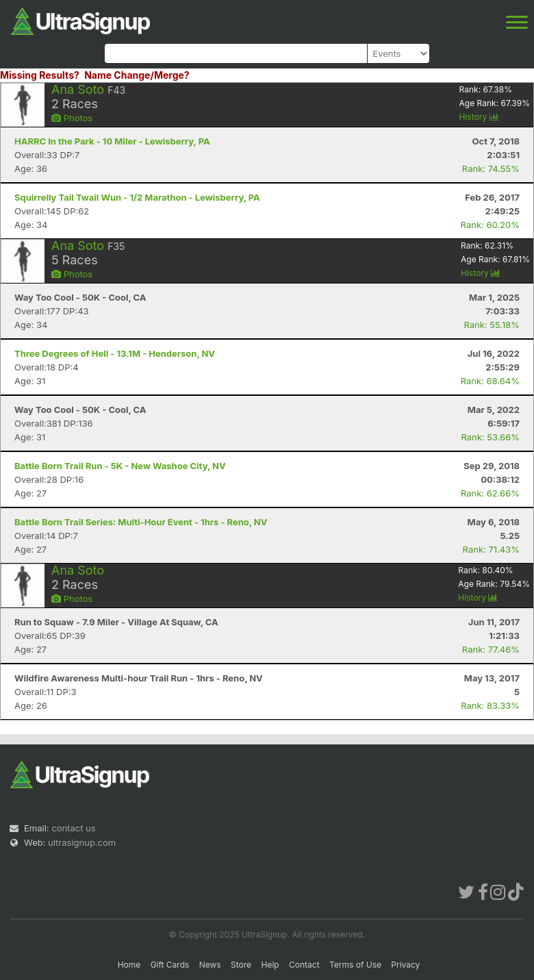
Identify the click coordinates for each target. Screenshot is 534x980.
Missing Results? (40, 75)
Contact (304, 965)
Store (241, 965)
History (479, 117)
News (210, 965)
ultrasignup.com (82, 842)
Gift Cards (170, 965)
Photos (72, 118)
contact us (73, 828)
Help (270, 965)
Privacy (405, 965)
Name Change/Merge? (137, 75)
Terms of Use (355, 965)
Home (129, 965)
